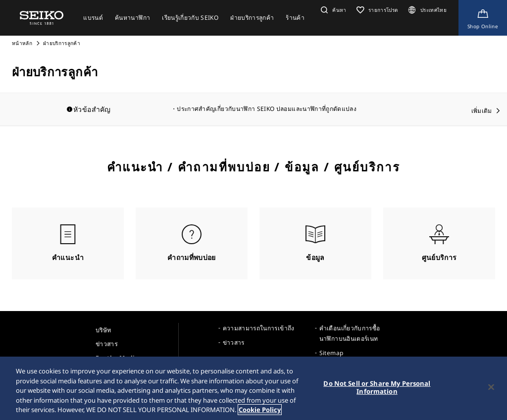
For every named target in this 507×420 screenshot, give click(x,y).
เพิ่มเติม (482, 111)
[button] (332, 10)
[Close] (491, 387)
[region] (253, 388)
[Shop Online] (483, 18)
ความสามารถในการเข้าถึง (259, 328)
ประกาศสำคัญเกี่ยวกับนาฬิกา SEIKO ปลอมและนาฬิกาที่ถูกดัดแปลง (267, 109)
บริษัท (103, 330)
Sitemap (331, 353)
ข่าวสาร (106, 344)
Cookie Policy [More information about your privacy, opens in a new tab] (260, 410)
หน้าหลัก (23, 43)
